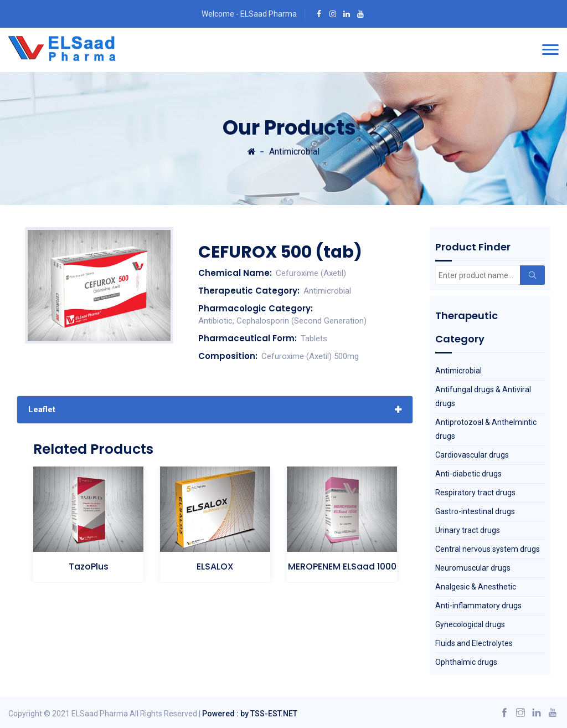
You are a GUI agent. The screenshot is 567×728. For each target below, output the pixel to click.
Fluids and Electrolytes (474, 643)
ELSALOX (215, 566)
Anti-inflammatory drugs (478, 606)
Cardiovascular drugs (472, 455)
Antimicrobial (294, 152)
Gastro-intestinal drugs (475, 511)
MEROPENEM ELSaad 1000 (342, 566)
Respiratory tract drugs (475, 493)
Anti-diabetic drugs (468, 474)
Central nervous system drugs (488, 549)
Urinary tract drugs (468, 530)
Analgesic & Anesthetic (476, 587)
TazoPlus (89, 566)
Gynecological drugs (470, 624)
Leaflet (42, 409)
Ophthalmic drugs (466, 662)
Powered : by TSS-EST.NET (250, 714)
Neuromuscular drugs (473, 568)
